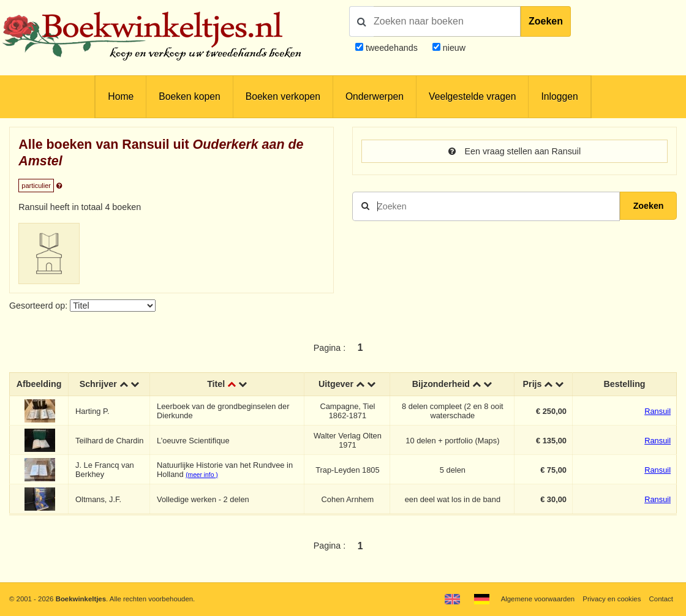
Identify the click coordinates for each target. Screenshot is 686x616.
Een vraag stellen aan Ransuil (514, 151)
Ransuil (658, 411)
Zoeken (546, 21)
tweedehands (392, 48)
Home (121, 96)
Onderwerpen (375, 96)
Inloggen (559, 96)
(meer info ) (202, 475)
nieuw (453, 48)
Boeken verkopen (283, 96)
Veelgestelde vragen (472, 96)
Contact (661, 599)
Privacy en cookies (612, 599)
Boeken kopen (189, 96)
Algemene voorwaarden (538, 599)
